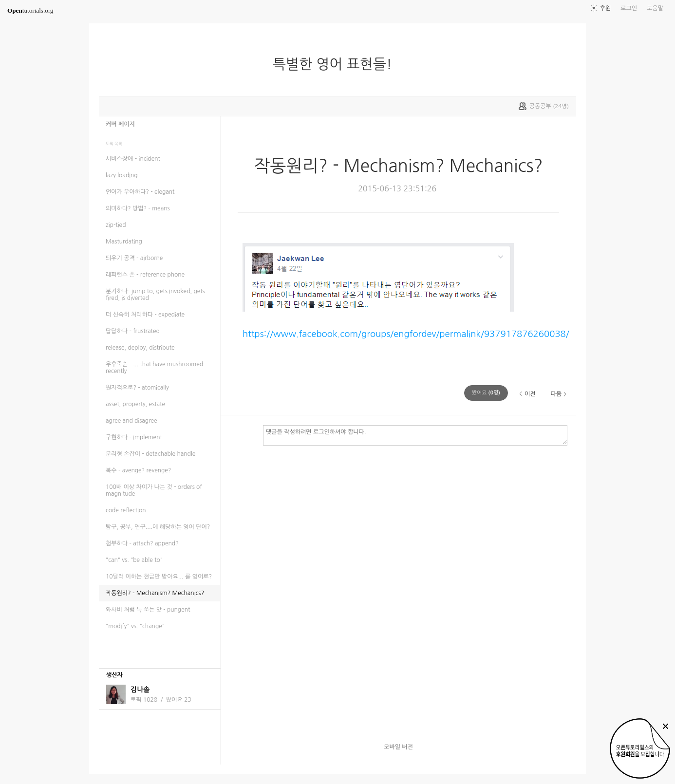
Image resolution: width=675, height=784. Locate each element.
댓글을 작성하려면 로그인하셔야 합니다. (415, 435)
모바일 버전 (398, 747)
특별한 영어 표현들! (336, 64)
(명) (486, 393)
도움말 (655, 8)
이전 (530, 394)
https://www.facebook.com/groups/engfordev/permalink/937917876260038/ (406, 334)
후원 (606, 8)
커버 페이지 (120, 124)
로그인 (629, 8)
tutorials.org (30, 10)
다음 (556, 394)
